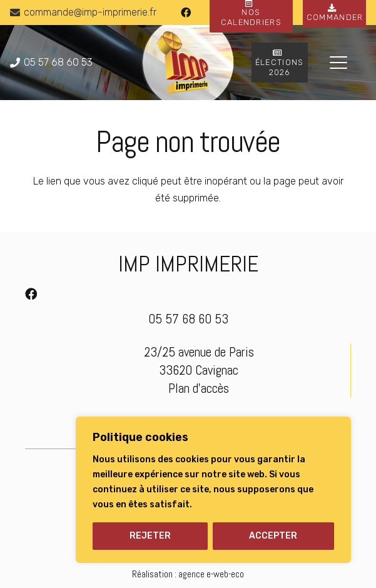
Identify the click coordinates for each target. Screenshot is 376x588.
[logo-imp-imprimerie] (183, 63)
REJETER (150, 536)
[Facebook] (186, 13)
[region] (213, 490)
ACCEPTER (273, 536)
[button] (338, 63)
